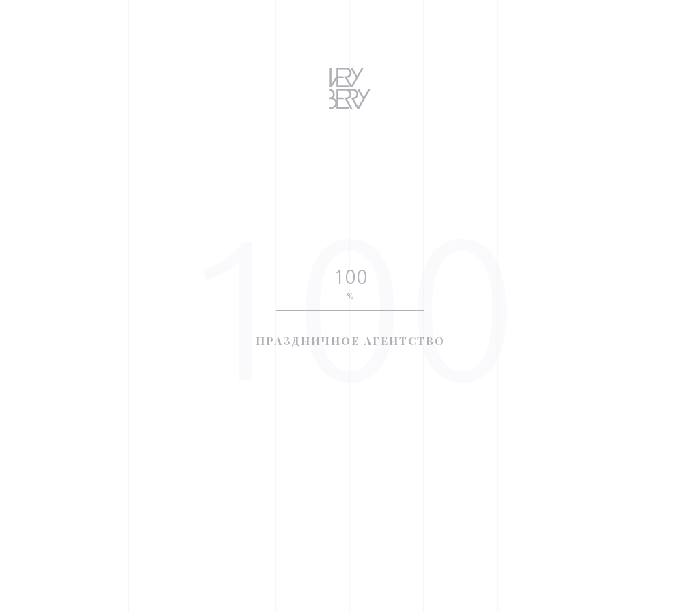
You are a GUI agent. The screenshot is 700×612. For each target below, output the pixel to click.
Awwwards (31, 153)
